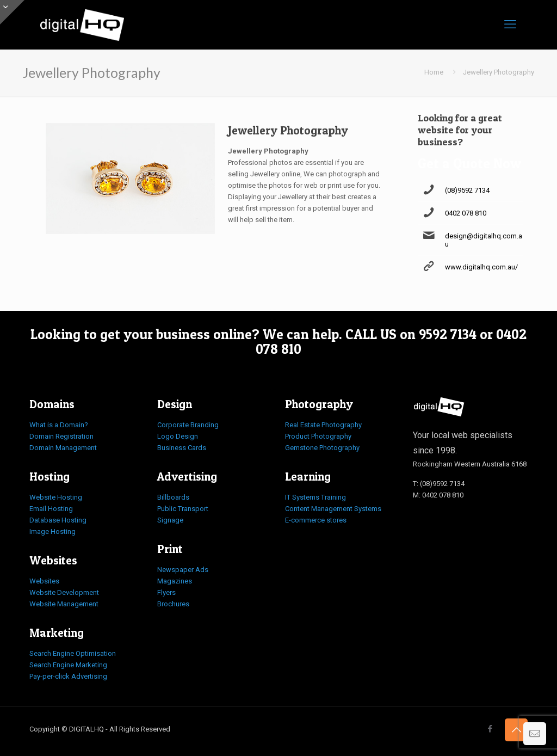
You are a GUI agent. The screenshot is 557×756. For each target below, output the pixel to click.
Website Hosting (56, 497)
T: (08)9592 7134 (439, 484)
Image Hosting (52, 531)
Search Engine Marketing (68, 665)
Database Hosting (58, 520)
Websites (44, 581)
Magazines (175, 581)
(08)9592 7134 (467, 190)
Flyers (166, 592)
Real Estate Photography (323, 425)
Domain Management (63, 448)
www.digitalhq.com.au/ (481, 267)
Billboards (173, 497)
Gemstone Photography (322, 448)
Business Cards (182, 448)
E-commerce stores (316, 520)
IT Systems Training (315, 497)
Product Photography (318, 436)
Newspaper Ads (183, 570)
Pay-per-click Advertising (68, 676)
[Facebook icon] (490, 729)
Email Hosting (51, 509)
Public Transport (183, 509)
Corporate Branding (188, 425)
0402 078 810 (466, 213)
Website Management (64, 604)
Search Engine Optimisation (73, 653)
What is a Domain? (59, 425)
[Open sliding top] (12, 12)
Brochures (173, 604)
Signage (170, 520)
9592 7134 (448, 334)
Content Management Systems (333, 509)
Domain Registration (61, 436)
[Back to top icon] (516, 730)
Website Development (64, 592)
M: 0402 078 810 (438, 495)
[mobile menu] (510, 24)
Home (434, 72)
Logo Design (178, 436)
